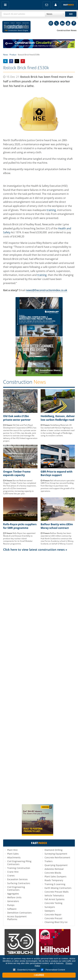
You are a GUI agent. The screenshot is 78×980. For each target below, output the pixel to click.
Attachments (14, 857)
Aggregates (13, 894)
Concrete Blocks (53, 873)
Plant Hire (12, 850)
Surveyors (50, 907)
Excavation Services (17, 879)
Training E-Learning (55, 884)
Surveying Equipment (56, 854)
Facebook (74, 23)
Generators (13, 901)
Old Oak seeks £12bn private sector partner (17, 418)
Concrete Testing (53, 903)
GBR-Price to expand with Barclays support (57, 473)
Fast (69, 5)
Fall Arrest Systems (55, 899)
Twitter (56, 23)
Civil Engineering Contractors (16, 888)
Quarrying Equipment (56, 865)
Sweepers (50, 911)
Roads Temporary (54, 880)
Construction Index (16, 27)
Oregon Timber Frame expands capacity (17, 473)
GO (71, 14)
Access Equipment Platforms (17, 918)
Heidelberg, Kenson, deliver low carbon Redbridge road (58, 418)
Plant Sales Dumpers (55, 876)
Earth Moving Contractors (58, 888)
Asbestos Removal (54, 869)
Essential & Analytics (25, 970)
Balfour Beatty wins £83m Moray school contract (57, 526)
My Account (56, 5)
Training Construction (19, 868)
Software (12, 909)
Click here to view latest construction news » (35, 550)
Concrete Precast (53, 918)
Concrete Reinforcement (57, 857)
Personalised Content (53, 970)
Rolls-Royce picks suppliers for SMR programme (20, 526)
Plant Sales (13, 854)
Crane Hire (13, 872)
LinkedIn (62, 23)
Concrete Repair (53, 915)
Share (5, 61)
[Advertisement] (39, 678)
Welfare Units (14, 897)
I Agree (39, 975)
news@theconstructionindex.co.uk (47, 290)
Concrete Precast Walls (57, 892)
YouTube (68, 23)
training (51, 210)
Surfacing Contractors (19, 883)
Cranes (11, 876)
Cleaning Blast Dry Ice (56, 922)
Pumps (11, 905)
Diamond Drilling (54, 850)
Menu (5, 5)
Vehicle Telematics (54, 896)
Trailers (49, 861)
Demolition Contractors (19, 913)
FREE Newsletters (47, 5)
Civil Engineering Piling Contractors (19, 863)
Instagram (51, 23)
